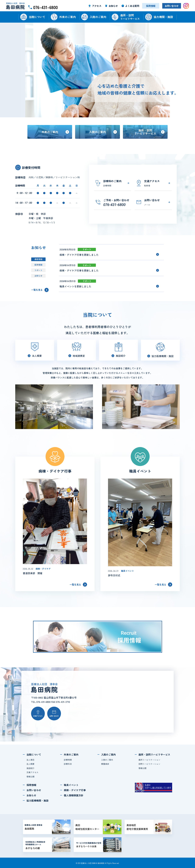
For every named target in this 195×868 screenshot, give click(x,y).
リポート (38, 270)
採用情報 (38, 265)
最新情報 (38, 259)
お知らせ (38, 276)
